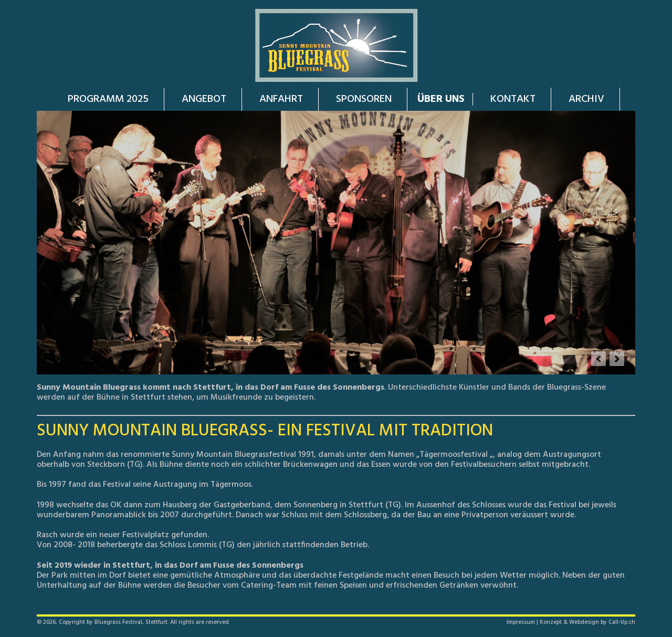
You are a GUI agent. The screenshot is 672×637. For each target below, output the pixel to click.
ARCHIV (586, 99)
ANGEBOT (204, 99)
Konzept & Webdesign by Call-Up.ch (587, 622)
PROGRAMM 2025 (108, 99)
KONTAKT (513, 99)
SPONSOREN (364, 99)
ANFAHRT (281, 99)
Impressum (521, 622)
